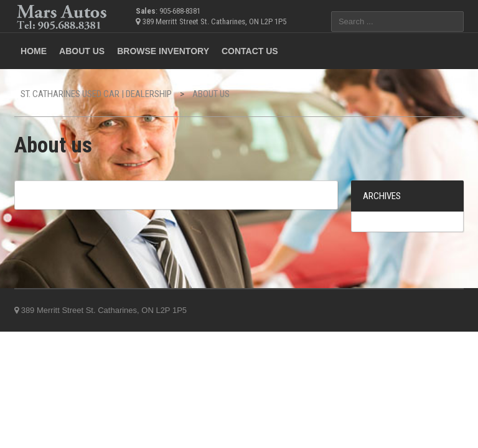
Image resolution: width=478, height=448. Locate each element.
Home (34, 51)
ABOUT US (82, 51)
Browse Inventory (163, 51)
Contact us (250, 51)
